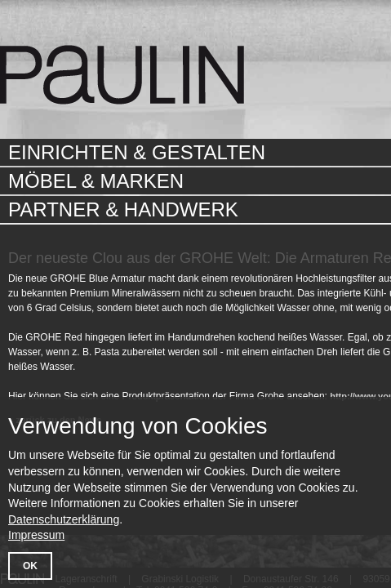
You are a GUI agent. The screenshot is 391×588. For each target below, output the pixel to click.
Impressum (36, 535)
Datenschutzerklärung (64, 519)
